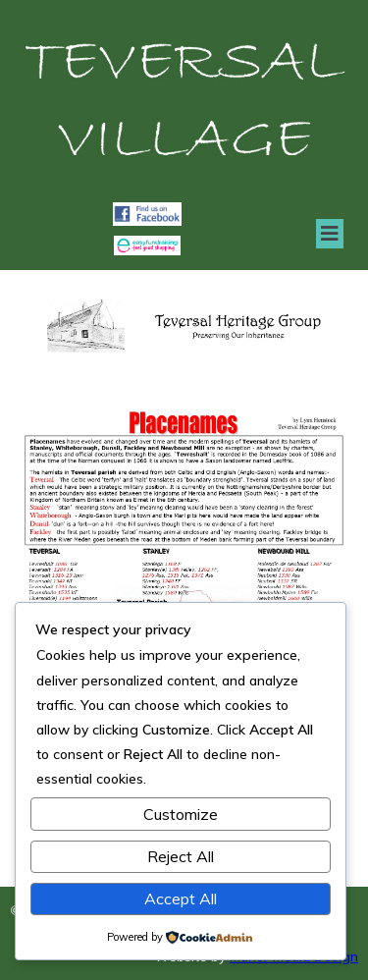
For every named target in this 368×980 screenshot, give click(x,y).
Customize (181, 814)
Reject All (181, 856)
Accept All (181, 898)
